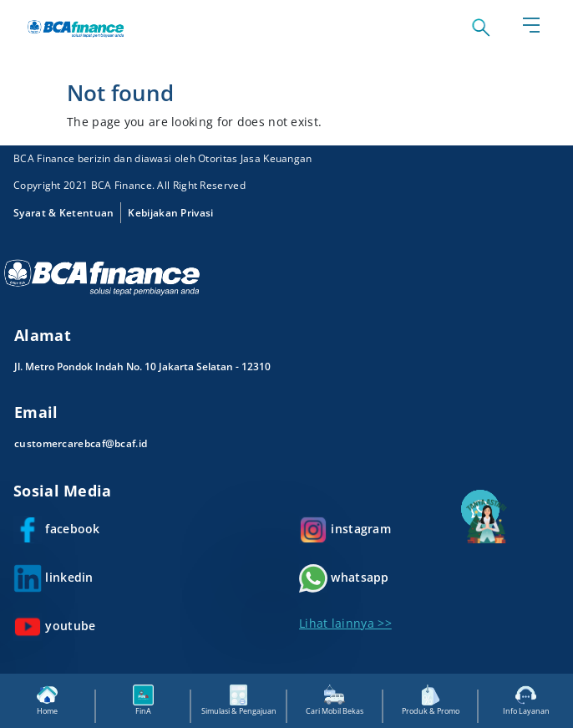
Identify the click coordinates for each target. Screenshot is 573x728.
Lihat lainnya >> (345, 623)
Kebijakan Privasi (170, 213)
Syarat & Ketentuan (63, 213)
